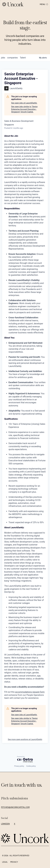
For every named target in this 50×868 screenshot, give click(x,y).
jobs (3, 58)
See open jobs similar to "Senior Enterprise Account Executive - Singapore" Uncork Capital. (24, 109)
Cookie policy (31, 766)
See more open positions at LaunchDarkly (25, 739)
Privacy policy (19, 766)
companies (12, 58)
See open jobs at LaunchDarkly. (24, 103)
